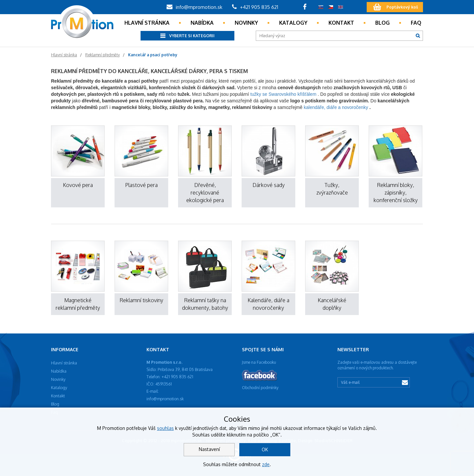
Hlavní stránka (147, 23)
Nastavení (209, 449)
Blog (382, 23)
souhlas (165, 428)
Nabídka (202, 23)
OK (265, 450)
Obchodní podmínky (260, 388)
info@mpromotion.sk (194, 7)
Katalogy (293, 23)
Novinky (246, 23)
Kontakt (341, 23)
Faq (416, 23)
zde (266, 464)
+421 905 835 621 (255, 7)
